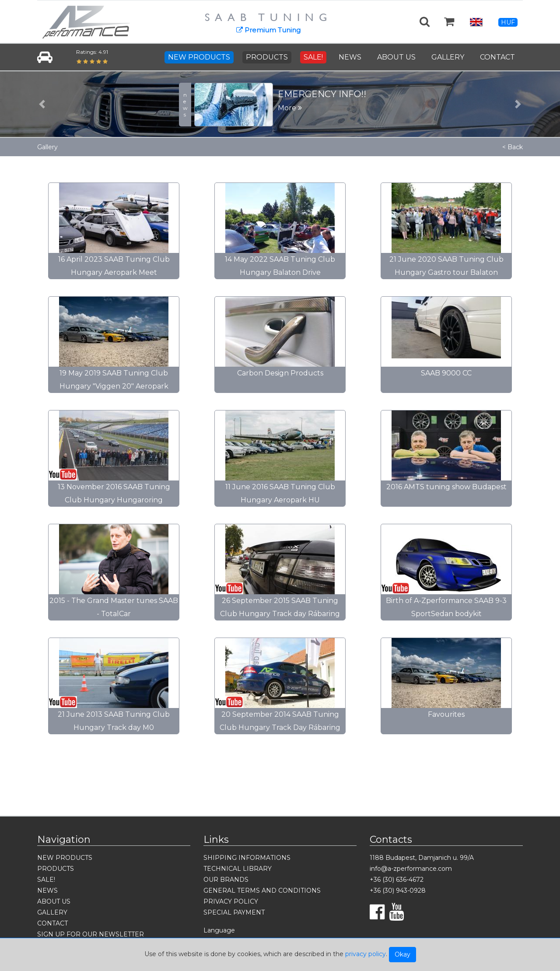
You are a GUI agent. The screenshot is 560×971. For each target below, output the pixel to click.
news (185, 105)
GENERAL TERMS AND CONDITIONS (262, 890)
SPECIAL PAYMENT (234, 912)
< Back (513, 147)
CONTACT (497, 57)
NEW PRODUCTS (199, 57)
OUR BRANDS (226, 880)
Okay (402, 954)
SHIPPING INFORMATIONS (247, 858)
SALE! (313, 57)
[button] (42, 104)
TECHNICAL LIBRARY (238, 869)
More (290, 108)
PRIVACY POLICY (231, 901)
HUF (508, 22)
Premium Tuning (268, 30)
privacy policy (366, 954)
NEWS (350, 57)
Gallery (47, 147)
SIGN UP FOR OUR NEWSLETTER (91, 934)
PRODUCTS (267, 57)
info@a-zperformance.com (411, 869)
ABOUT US (396, 57)
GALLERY (448, 57)
